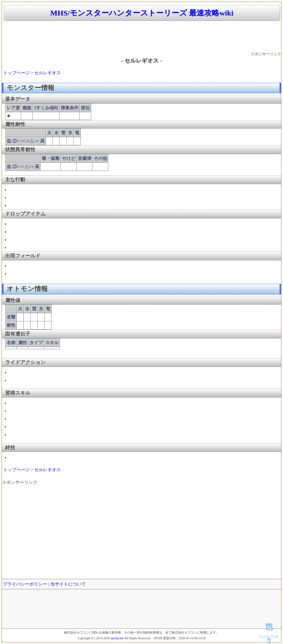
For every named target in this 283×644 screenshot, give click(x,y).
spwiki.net (117, 638)
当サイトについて (68, 584)
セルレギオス (47, 73)
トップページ (16, 73)
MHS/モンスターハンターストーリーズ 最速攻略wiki (142, 13)
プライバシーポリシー (25, 584)
